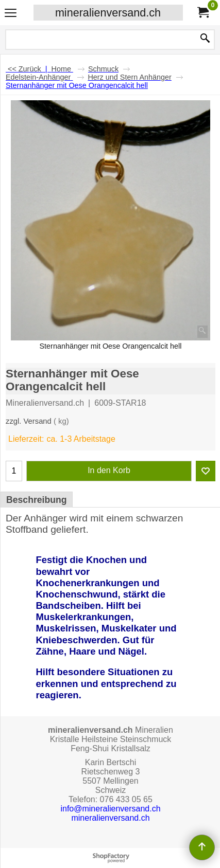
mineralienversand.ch (108, 13)
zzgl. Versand (29, 421)
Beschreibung (37, 500)
